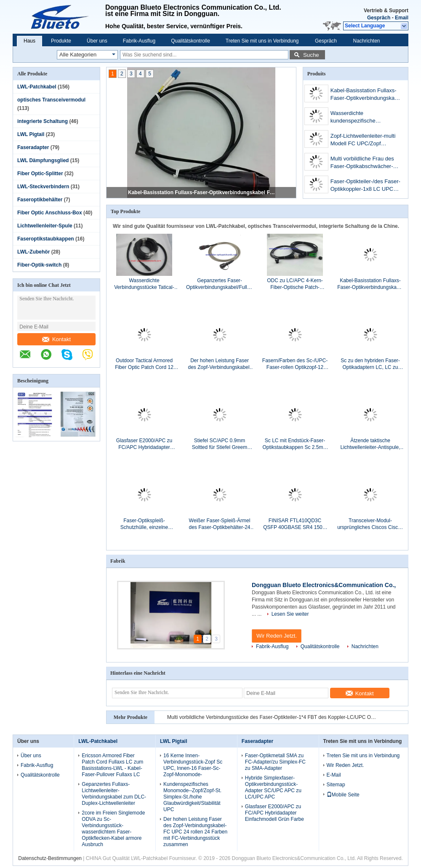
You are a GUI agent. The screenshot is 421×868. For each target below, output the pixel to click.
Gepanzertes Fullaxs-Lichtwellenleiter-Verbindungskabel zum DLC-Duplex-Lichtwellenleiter (114, 794)
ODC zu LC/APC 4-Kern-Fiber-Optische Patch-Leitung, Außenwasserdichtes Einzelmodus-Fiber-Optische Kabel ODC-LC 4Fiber (295, 284)
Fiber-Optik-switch (39, 265)
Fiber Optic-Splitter (40, 174)
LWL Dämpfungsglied (43, 160)
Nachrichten (367, 41)
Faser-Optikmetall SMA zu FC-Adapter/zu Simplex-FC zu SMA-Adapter (275, 762)
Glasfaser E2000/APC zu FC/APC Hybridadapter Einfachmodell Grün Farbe (144, 444)
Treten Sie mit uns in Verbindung (262, 41)
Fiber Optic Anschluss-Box (50, 213)
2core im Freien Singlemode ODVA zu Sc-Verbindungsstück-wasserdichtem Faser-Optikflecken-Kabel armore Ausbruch (113, 829)
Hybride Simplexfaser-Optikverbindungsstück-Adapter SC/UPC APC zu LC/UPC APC (273, 787)
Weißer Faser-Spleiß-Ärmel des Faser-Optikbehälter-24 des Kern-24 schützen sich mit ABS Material (219, 524)
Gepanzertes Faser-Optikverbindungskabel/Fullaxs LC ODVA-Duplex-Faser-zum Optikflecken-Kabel (220, 284)
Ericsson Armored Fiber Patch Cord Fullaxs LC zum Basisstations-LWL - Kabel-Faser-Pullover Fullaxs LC (112, 765)
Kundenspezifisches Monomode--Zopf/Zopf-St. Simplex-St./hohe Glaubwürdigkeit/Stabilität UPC (192, 797)
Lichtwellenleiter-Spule (45, 226)
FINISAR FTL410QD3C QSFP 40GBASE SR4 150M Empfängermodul (295, 524)
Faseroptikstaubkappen (46, 239)
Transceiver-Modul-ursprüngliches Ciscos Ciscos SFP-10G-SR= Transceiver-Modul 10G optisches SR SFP (370, 524)
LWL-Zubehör (33, 252)
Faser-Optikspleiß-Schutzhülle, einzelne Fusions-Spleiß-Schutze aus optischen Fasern (144, 524)
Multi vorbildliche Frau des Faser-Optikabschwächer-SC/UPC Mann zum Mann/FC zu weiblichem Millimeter (362, 163)
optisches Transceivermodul (51, 100)
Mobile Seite (343, 795)
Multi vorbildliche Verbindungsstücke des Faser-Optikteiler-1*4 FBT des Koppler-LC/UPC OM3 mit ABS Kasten (272, 717)
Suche (311, 55)
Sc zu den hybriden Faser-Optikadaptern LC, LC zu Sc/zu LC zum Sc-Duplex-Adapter (370, 364)
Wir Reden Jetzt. (277, 636)
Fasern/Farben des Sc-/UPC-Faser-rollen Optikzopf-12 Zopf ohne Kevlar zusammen (295, 364)
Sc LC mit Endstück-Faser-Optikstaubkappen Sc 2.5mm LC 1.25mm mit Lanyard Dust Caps (295, 444)
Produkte (61, 41)
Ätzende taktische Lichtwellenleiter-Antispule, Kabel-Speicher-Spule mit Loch (370, 444)
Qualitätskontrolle (191, 41)
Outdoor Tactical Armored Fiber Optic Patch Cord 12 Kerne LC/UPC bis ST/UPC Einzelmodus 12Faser (144, 364)
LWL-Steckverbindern (43, 187)
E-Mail (334, 775)
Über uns (97, 41)
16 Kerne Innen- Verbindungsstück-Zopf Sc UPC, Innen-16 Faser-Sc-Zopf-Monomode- (193, 765)
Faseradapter (33, 147)
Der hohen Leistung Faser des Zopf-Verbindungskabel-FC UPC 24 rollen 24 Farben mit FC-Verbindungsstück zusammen (219, 364)
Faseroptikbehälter (40, 200)
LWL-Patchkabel (37, 87)
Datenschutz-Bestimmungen (50, 858)
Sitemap (336, 785)
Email (402, 18)
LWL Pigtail (31, 134)
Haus (29, 41)
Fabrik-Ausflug (139, 41)
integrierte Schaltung (43, 121)
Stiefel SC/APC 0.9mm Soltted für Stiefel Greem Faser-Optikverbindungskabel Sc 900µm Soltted (220, 444)
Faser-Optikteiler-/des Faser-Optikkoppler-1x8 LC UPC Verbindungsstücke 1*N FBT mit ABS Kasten (365, 186)
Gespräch (379, 18)
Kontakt (56, 339)
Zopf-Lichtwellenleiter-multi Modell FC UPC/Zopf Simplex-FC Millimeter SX (363, 140)
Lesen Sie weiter (290, 614)
